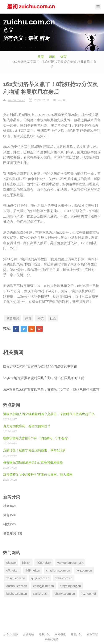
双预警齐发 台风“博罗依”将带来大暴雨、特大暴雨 (38, 474)
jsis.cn (26, 563)
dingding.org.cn (70, 586)
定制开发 (44, 634)
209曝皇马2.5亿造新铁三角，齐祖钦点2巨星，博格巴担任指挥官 (51, 389)
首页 (41, 57)
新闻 (52, 57)
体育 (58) (9, 515)
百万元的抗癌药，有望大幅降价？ (27, 426)
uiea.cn (11, 563)
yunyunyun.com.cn (70, 563)
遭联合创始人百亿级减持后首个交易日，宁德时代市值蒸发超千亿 (49, 414)
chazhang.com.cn (58, 570)
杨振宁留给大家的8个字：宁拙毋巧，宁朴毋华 (36, 438)
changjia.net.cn (43, 586)
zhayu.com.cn (16, 578)
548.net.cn (33, 570)
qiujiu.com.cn (40, 578)
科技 (41, 318)
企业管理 (92, 634)
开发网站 (28, 634)
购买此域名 (52, 639)
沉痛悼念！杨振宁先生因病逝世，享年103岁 (34, 450)
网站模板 (60, 634)
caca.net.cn (41, 593)
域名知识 (13, 318)
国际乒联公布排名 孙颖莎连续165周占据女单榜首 (40, 366)
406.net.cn (44, 563)
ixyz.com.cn (84, 570)
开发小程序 (11, 634)
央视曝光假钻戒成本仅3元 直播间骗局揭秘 (33, 462)
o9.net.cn (13, 570)
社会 (53, 318)
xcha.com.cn (64, 578)
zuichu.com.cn (16, 100)
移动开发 (76, 634)
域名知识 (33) (13, 533)
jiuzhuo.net (89, 593)
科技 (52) (9, 524)
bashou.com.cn (17, 593)
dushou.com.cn (17, 586)
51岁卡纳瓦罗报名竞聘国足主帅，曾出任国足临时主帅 (44, 378)
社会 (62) (9, 506)
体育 (63, 57)
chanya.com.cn (65, 593)
